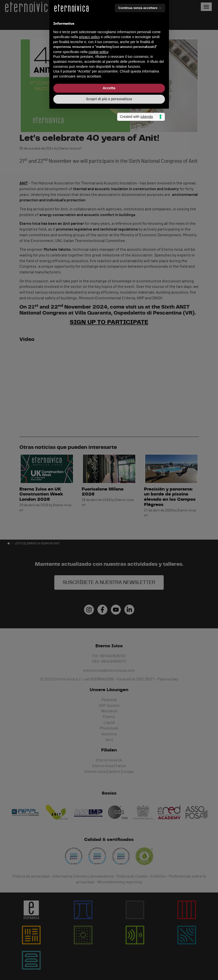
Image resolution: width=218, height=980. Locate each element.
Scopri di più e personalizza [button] (109, 535)
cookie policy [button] (98, 488)
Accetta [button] (109, 524)
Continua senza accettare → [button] (140, 444)
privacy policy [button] (89, 473)
